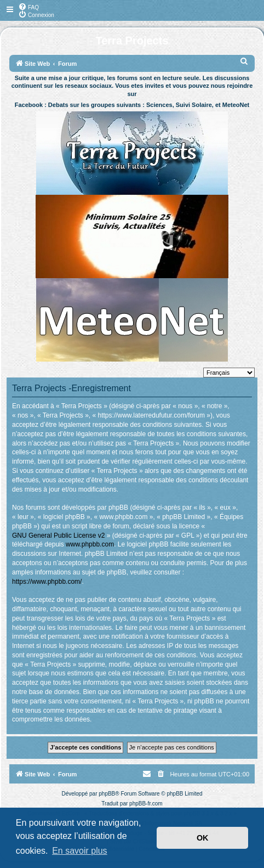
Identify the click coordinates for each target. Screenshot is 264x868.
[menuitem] (28, 7)
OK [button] (203, 838)
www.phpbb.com (90, 544)
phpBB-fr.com (146, 804)
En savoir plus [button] (80, 851)
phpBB (107, 794)
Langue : (189, 372)
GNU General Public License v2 (58, 536)
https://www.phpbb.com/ (47, 582)
